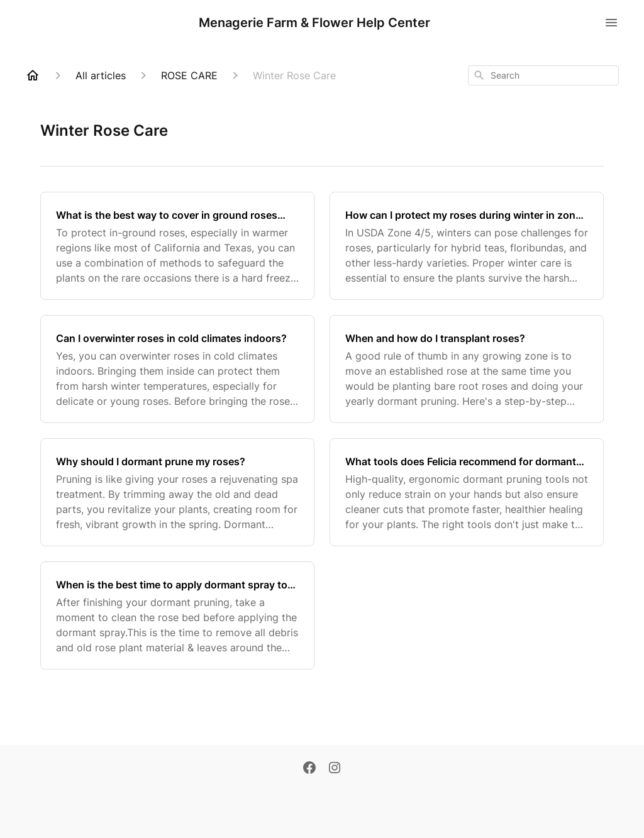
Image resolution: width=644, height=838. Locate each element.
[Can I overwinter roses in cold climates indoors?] (177, 369)
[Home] (33, 75)
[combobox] (543, 75)
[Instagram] (335, 769)
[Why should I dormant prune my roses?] (177, 492)
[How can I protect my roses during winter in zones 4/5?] (467, 246)
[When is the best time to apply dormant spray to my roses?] (177, 615)
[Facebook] (309, 769)
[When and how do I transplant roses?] (467, 369)
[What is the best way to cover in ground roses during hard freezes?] (177, 246)
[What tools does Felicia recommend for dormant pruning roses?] (467, 492)
